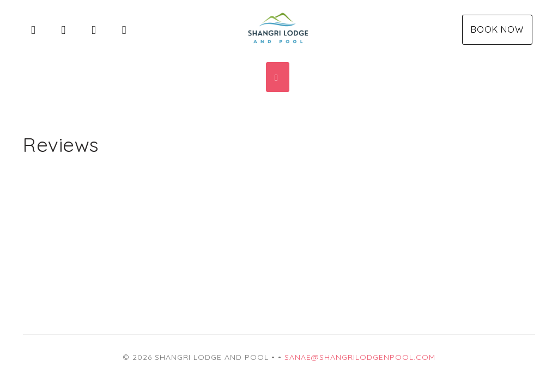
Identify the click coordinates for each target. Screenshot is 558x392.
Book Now (497, 29)
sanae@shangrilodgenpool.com (360, 357)
